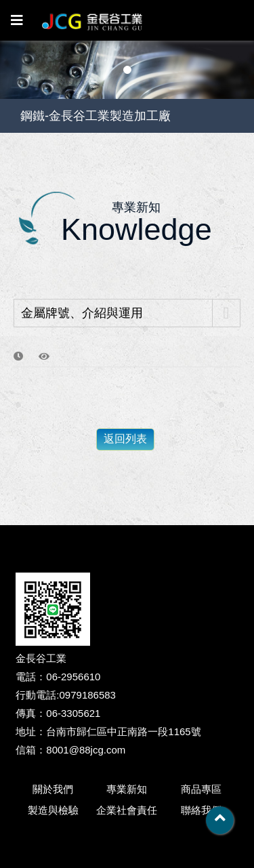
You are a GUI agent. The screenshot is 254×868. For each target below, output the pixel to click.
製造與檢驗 (53, 810)
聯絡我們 (201, 810)
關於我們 (53, 789)
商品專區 (201, 789)
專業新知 (127, 789)
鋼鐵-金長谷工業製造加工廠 (96, 116)
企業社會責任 (127, 810)
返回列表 (125, 439)
